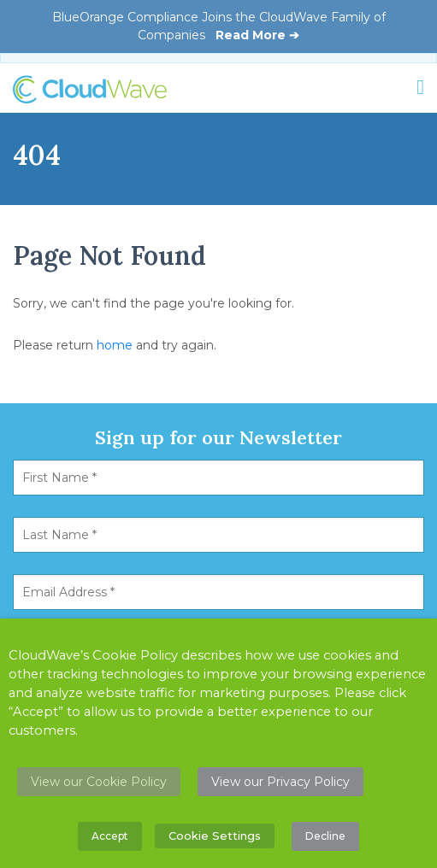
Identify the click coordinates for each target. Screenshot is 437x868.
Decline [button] (325, 836)
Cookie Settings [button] (215, 836)
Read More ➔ (257, 35)
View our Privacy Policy (281, 782)
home (115, 345)
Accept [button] (110, 836)
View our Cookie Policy (99, 782)
